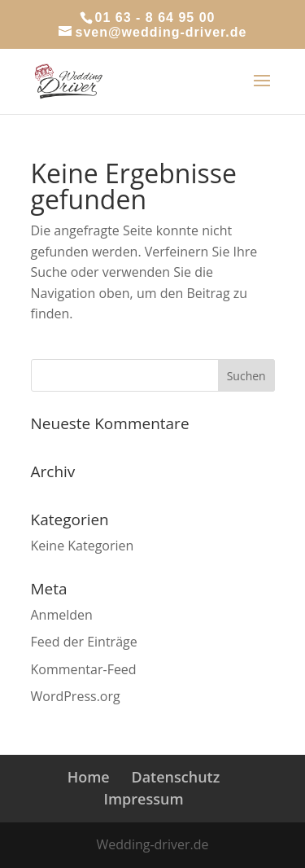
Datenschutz (175, 777)
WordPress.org (76, 696)
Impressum (143, 799)
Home (89, 777)
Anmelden (62, 615)
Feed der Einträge (84, 642)
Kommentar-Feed (84, 669)
